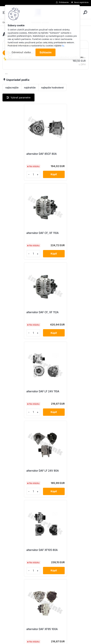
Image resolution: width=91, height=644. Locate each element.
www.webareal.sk (58, 641)
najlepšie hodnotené (52, 88)
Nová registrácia (81, 2)
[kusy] (13, 174)
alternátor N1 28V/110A (20, 471)
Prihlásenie (64, 2)
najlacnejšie (12, 88)
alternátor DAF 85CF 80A (21, 154)
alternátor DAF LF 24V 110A (66, 233)
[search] (85, 12)
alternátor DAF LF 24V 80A (22, 312)
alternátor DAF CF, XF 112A (22, 233)
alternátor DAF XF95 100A (22, 391)
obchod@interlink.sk (68, 614)
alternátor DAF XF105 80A (65, 312)
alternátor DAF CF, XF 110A (65, 154)
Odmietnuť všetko (21, 52)
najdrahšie (30, 88)
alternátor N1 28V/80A (63, 471)
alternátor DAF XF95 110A (64, 391)
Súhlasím (45, 52)
